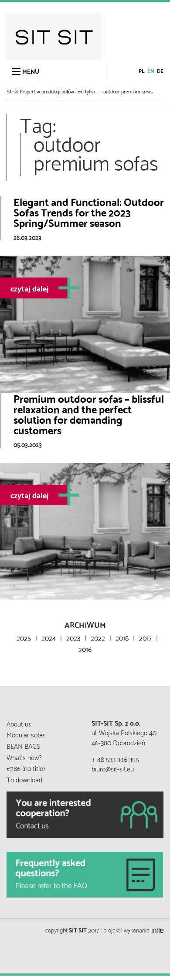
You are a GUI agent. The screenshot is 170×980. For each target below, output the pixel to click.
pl (142, 70)
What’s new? (24, 757)
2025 (24, 637)
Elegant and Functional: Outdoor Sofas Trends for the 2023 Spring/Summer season (89, 212)
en (151, 70)
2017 (145, 637)
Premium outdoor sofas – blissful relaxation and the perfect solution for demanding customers (89, 414)
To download (24, 779)
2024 (49, 637)
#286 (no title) (26, 768)
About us (19, 723)
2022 (98, 637)
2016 (85, 649)
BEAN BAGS (23, 745)
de (160, 70)
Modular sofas (26, 734)
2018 (122, 637)
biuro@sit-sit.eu (113, 768)
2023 (73, 637)
